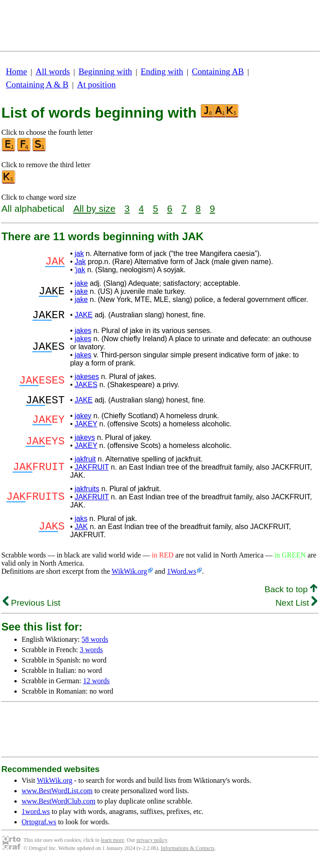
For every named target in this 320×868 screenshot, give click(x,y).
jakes (83, 333)
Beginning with (106, 71)
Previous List (32, 608)
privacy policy (152, 845)
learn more (113, 845)
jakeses (87, 379)
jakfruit (85, 464)
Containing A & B (37, 85)
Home (16, 71)
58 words (95, 645)
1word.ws (36, 817)
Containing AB (218, 71)
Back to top (291, 595)
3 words (91, 655)
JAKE (84, 316)
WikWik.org (129, 577)
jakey (83, 421)
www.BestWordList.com (57, 796)
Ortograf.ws (39, 827)
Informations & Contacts (187, 854)
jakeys (85, 443)
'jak (80, 270)
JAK (81, 532)
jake (81, 283)
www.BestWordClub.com (59, 806)
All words (53, 71)
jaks (81, 524)
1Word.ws (182, 577)
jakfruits (87, 494)
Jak (80, 262)
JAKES (86, 387)
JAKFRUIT (92, 473)
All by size (95, 208)
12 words (96, 686)
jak (79, 254)
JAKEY (86, 429)
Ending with (162, 71)
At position (96, 85)
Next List (296, 608)
